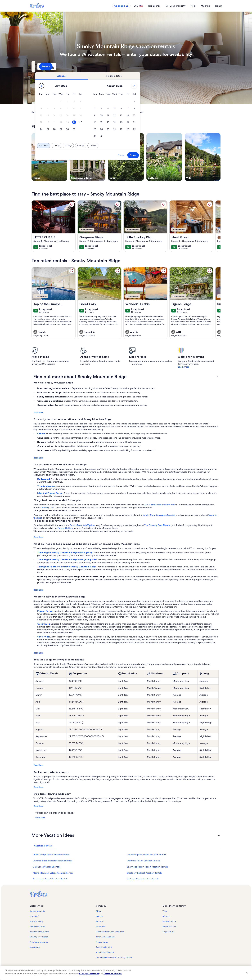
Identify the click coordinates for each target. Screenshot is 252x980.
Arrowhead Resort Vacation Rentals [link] (50, 879)
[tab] (117, 76)
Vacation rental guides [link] (39, 932)
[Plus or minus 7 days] (148, 146)
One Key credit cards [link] (39, 937)
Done (188, 155)
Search (212, 66)
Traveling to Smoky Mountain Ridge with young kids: (67, 560)
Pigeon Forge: (45, 611)
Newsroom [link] (101, 927)
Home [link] (34, 112)
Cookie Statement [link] (104, 947)
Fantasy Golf (48, 508)
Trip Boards (154, 6)
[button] (116, 102)
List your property (175, 6)
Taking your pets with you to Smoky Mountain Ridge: (67, 567)
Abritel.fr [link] (166, 916)
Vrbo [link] (165, 911)
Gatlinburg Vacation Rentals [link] (47, 867)
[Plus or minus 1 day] (112, 146)
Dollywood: (44, 479)
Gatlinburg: (44, 624)
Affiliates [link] (100, 921)
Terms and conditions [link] (105, 937)
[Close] (247, 972)
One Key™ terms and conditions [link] (110, 932)
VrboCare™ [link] (34, 916)
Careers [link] (99, 916)
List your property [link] (37, 911)
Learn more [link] (184, 367)
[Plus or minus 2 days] (124, 146)
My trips (205, 6)
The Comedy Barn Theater (157, 525)
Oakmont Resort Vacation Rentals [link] (144, 861)
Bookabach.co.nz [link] (170, 927)
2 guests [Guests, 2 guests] (160, 68)
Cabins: (42, 434)
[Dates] (118, 67)
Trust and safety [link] (36, 921)
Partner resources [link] (37, 927)
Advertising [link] (35, 947)
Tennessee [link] (86, 112)
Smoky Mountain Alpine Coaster (159, 515)
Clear (176, 155)
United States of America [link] (68, 112)
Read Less (38, 412)
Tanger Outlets (65, 528)
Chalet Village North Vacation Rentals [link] (51, 855)
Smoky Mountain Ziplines (83, 525)
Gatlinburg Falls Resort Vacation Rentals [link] (147, 855)
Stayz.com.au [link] (168, 932)
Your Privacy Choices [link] (105, 952)
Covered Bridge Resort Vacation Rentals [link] (53, 861)
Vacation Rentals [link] (47, 112)
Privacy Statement (89, 974)
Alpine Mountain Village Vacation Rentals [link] (53, 873)
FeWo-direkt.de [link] (169, 921)
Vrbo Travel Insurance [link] (39, 942)
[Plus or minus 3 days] (136, 146)
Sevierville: (44, 637)
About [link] (99, 911)
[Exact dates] (99, 146)
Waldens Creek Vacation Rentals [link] (143, 879)
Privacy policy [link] (102, 942)
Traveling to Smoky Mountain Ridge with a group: (65, 552)
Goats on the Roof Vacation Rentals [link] (144, 873)
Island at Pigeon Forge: (50, 493)
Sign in (219, 6)
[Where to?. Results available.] (61, 67)
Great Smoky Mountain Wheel (160, 505)
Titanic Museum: (47, 486)
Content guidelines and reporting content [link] (114, 957)
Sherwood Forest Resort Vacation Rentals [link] (147, 867)
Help (193, 6)
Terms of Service (113, 974)
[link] (72, 204)
